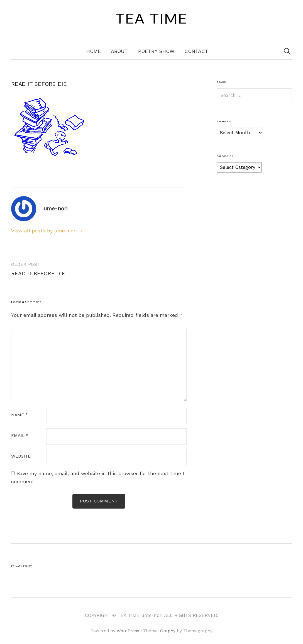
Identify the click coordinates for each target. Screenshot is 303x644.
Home (94, 51)
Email (20, 436)
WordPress (128, 631)
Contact (196, 51)
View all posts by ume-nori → (47, 231)
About (119, 51)
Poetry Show (156, 51)
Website (21, 456)
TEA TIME (151, 19)
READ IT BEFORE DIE (38, 274)
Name (19, 415)
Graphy (168, 631)
